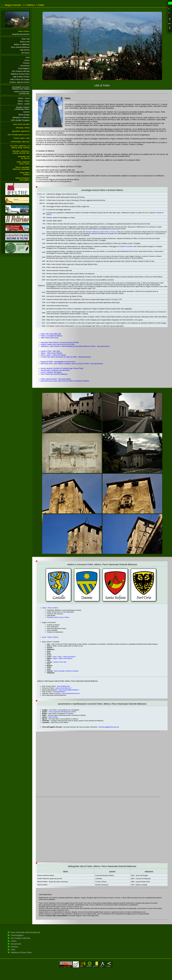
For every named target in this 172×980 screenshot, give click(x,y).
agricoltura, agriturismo (21, 131)
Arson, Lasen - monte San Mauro (53, 355)
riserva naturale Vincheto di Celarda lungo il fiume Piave (62, 368)
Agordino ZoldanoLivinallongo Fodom (22, 108)
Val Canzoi (25, 53)
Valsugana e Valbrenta (21, 117)
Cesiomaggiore (24, 68)
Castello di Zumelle (126, 246)
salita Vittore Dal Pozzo (50, 338)
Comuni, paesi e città (21, 138)
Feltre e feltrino (24, 31)
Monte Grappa (24, 115)
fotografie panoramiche (21, 34)
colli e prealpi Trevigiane (20, 120)
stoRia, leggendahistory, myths (23, 163)
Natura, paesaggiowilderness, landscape (21, 168)
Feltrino (31, 5)
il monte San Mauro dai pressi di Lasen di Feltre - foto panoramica (66, 357)
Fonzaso (26, 63)
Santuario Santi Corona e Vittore (58, 617)
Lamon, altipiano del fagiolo (51, 372)
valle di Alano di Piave (21, 77)
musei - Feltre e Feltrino (50, 637)
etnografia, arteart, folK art (24, 157)
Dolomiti (26, 112)
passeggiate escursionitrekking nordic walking (21, 88)
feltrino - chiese (24, 101)
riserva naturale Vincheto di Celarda (66, 671)
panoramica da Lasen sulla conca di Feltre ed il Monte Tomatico (65, 381)
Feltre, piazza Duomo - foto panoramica (56, 379)
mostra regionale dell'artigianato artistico (62, 712)
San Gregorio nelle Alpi (21, 71)
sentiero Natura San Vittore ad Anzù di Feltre (58, 344)
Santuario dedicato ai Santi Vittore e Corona (101, 232)
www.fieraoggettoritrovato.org (109, 727)
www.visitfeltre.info (63, 686)
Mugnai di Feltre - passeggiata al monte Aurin (58, 362)
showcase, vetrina (23, 128)
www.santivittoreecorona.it (71, 693)
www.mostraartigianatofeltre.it (69, 690)
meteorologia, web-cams (20, 142)
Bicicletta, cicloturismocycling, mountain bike (21, 152)
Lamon (27, 60)
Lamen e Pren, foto (60, 662)
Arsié (28, 57)
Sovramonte (25, 66)
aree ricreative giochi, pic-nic (19, 135)
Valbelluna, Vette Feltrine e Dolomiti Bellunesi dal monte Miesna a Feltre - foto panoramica (75, 346)
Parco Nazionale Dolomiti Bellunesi (54, 374)
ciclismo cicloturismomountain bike (22, 93)
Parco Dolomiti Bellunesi (20, 47)
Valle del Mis (25, 50)
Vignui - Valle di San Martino (51, 353)
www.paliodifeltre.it (59, 692)
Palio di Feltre (53, 717)
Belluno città (25, 42)
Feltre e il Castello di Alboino (51, 336)
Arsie (13, 950)
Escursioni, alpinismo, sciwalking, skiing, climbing (20, 147)
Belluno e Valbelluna (22, 44)
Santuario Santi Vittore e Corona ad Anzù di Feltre (60, 342)
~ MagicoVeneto (11, 5)
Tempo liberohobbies (25, 174)
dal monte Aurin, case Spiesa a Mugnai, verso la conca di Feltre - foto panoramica (72, 364)
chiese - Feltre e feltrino (50, 608)
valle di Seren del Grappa (20, 79)
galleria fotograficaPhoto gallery (22, 179)
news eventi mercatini (21, 124)
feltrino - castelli (24, 104)
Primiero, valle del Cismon (20, 82)
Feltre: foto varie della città (51, 334)
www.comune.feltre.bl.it (63, 688)
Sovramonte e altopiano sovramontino (55, 370)
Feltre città (26, 39)
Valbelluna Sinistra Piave (20, 74)
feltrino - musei (24, 98)
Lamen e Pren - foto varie (50, 351)
